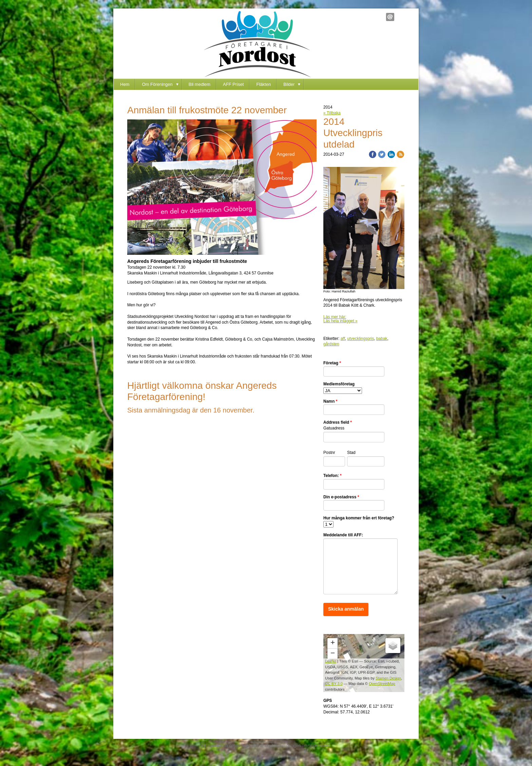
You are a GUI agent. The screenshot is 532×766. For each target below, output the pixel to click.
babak (382, 339)
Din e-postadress (341, 497)
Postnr (329, 453)
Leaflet (331, 661)
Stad (351, 453)
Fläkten (263, 84)
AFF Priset (233, 84)
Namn (330, 401)
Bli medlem (199, 84)
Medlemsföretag (339, 384)
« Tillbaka (332, 113)
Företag (332, 363)
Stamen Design (388, 678)
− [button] (333, 654)
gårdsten (331, 344)
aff (343, 339)
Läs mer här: (335, 317)
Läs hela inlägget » (340, 321)
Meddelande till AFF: (343, 535)
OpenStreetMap (382, 684)
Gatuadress (334, 428)
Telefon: (332, 476)
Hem (125, 84)
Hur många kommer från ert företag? (359, 518)
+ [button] (333, 643)
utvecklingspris (360, 339)
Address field (338, 422)
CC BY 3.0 (334, 684)
